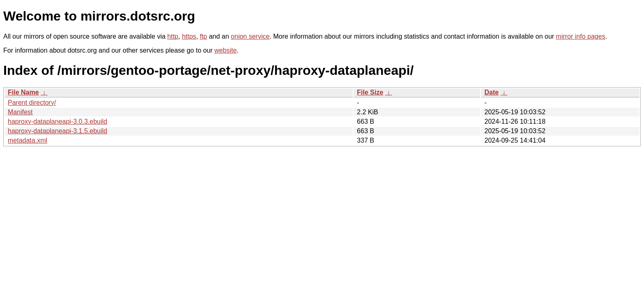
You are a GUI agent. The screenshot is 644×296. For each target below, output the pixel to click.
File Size (370, 92)
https (189, 36)
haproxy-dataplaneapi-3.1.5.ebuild (57, 131)
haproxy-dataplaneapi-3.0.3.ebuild (57, 121)
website (225, 50)
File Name (23, 92)
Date (491, 92)
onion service (250, 36)
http (173, 36)
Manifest (20, 112)
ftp (203, 36)
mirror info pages (581, 36)
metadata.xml (28, 140)
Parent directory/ (32, 103)
